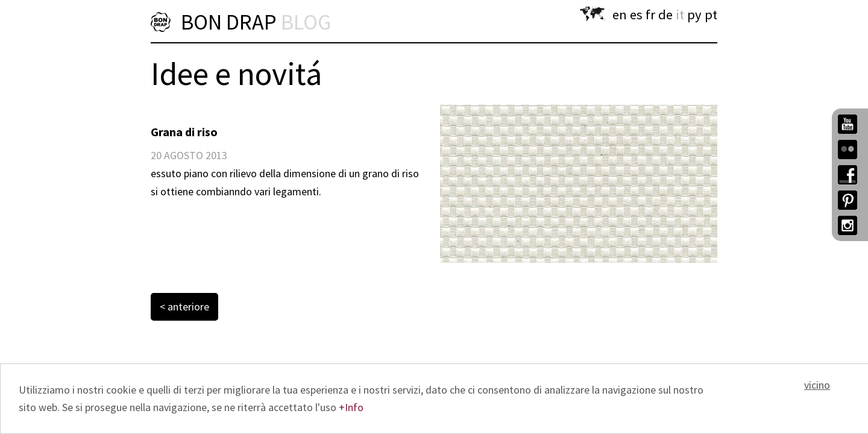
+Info (351, 407)
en (620, 14)
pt (711, 14)
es (636, 14)
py (694, 14)
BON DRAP (256, 22)
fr (650, 14)
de (665, 14)
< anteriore (184, 307)
